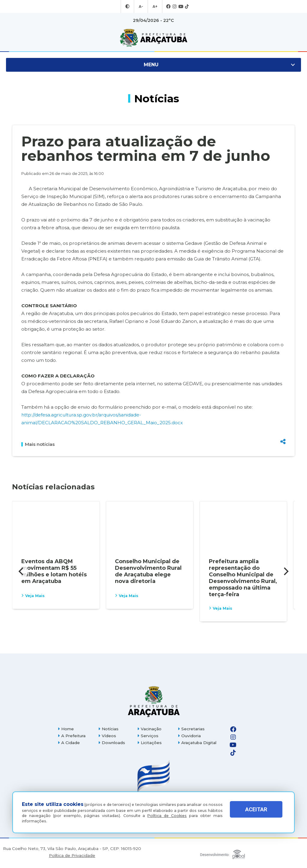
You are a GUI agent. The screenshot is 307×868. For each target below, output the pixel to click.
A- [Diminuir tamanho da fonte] (141, 7)
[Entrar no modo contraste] (128, 7)
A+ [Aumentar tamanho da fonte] (155, 7)
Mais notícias (38, 444)
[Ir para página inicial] (153, 38)
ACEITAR (256, 814)
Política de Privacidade (72, 856)
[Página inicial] (153, 701)
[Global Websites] (223, 853)
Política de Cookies (167, 816)
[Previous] (22, 571)
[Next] (285, 571)
